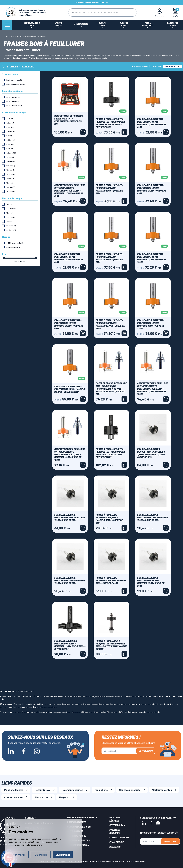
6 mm (10, 136)
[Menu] (7, 25)
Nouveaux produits (130, 790)
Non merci (19, 855)
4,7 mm (10, 131)
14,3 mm (11, 174)
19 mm (10, 221)
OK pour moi (63, 855)
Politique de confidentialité (112, 861)
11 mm (10, 157)
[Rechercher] (97, 13)
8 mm (10, 144)
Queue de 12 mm (14, 106)
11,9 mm (11, 166)
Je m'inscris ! (146, 751)
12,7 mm (11, 170)
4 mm (10, 127)
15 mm (10, 179)
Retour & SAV (43, 790)
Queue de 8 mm (14, 101)
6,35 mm (11, 140)
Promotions (101, 790)
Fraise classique (15, 80)
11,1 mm (11, 161)
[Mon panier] (176, 13)
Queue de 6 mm (14, 97)
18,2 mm (11, 191)
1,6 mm (10, 118)
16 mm (10, 183)
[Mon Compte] (160, 12)
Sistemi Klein (13, 247)
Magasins (64, 797)
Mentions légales (14, 790)
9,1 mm (10, 149)
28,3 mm (11, 230)
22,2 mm (11, 226)
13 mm (10, 213)
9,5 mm (11, 153)
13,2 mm (11, 217)
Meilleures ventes (162, 790)
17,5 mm (11, 187)
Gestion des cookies (136, 861)
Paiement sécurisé (72, 790)
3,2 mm (11, 123)
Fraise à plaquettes (16, 84)
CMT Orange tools (15, 243)
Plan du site (41, 797)
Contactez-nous (14, 797)
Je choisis (41, 855)
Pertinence (172, 66)
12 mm (10, 204)
